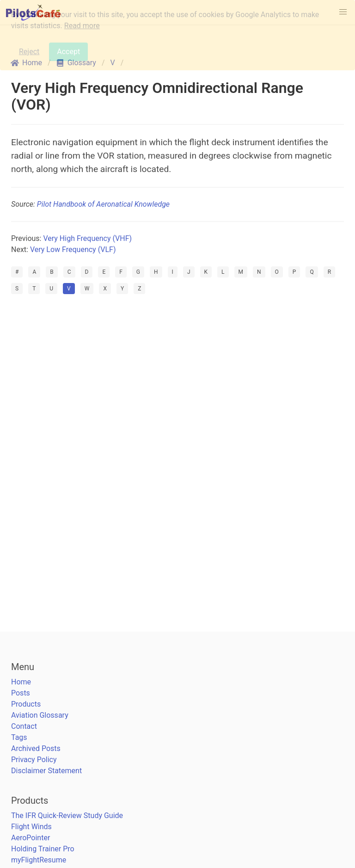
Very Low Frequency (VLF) (73, 249)
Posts (21, 693)
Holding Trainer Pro (43, 849)
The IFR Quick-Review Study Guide (67, 816)
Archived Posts (36, 748)
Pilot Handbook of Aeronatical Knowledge (103, 204)
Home (21, 682)
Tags (19, 737)
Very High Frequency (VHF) (87, 238)
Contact (24, 726)
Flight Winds (31, 827)
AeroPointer (31, 838)
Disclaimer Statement (46, 771)
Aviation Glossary (40, 715)
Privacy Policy (34, 760)
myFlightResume (39, 860)
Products (26, 704)
